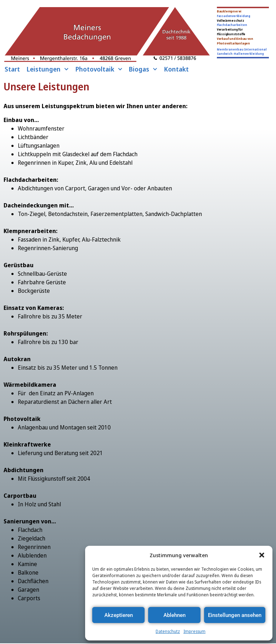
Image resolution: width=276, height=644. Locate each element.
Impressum (194, 631)
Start (12, 69)
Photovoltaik (99, 69)
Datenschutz (168, 631)
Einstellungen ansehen (235, 615)
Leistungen (48, 69)
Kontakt (176, 69)
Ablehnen (175, 615)
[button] (262, 555)
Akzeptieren (119, 615)
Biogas (143, 69)
